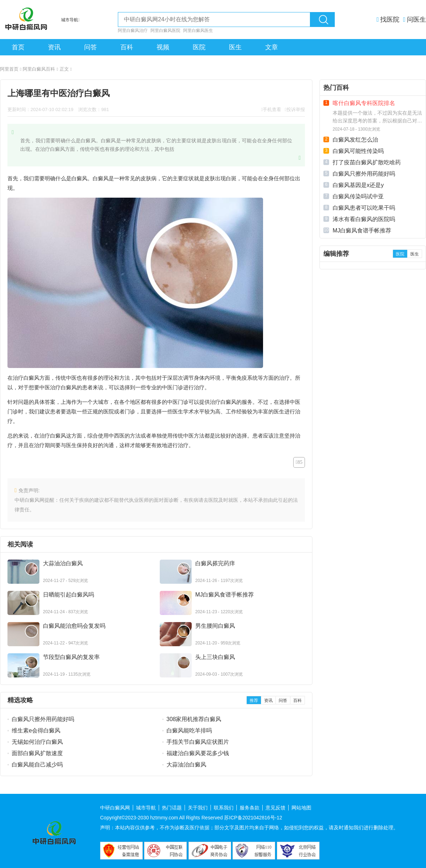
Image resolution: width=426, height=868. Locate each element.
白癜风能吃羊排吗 (189, 730)
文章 (272, 47)
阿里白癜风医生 (198, 31)
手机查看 (272, 109)
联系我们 (224, 808)
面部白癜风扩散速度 (37, 753)
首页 (18, 47)
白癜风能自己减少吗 (37, 765)
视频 (163, 47)
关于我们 (198, 808)
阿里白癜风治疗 (133, 31)
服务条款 (250, 808)
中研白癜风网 (115, 808)
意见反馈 (275, 808)
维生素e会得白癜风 (36, 730)
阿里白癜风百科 (40, 69)
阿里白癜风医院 (165, 31)
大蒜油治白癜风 (186, 765)
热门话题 (172, 808)
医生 (235, 47)
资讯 (54, 47)
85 (300, 462)
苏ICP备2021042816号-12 (253, 818)
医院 (199, 47)
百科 (127, 47)
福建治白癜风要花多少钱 (198, 753)
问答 (91, 47)
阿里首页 (11, 69)
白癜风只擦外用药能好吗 (43, 719)
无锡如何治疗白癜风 (37, 742)
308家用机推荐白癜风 (194, 719)
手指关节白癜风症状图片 (198, 742)
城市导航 (146, 808)
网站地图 (301, 808)
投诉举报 (296, 109)
